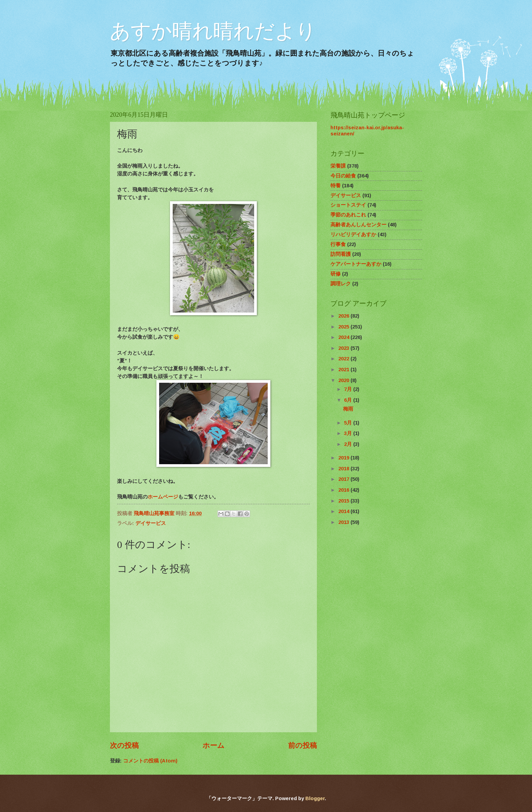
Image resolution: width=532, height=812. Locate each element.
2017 (344, 479)
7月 (349, 389)
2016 (344, 490)
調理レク (341, 284)
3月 (349, 433)
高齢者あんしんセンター (358, 225)
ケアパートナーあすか (356, 264)
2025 (344, 327)
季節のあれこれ (348, 215)
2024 (344, 337)
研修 (336, 274)
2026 (344, 316)
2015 (344, 501)
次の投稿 (124, 745)
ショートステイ (348, 205)
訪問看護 (341, 254)
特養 (336, 186)
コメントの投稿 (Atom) (150, 761)
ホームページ (163, 497)
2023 (344, 348)
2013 (344, 522)
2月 (349, 444)
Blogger (315, 798)
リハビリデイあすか (353, 234)
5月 (349, 423)
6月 (349, 400)
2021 (344, 370)
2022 (344, 359)
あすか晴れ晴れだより (213, 31)
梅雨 (348, 409)
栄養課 (338, 166)
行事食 (338, 244)
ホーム (214, 745)
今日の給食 (343, 176)
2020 (344, 380)
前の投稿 (302, 745)
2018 (344, 469)
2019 (344, 458)
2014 (344, 511)
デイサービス (151, 523)
